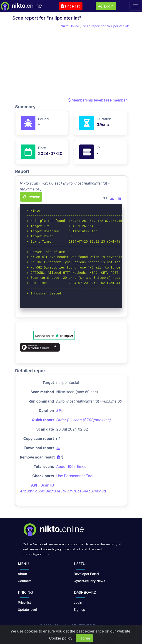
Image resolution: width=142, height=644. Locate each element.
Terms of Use (51, 633)
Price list (71, 6)
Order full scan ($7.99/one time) (84, 420)
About (22, 574)
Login (106, 6)
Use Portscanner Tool (75, 476)
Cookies (95, 633)
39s (60, 411)
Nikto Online (70, 26)
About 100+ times (71, 467)
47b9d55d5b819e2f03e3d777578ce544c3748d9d (63, 491)
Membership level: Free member (98, 100)
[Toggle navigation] (136, 6)
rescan (32, 197)
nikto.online (61, 625)
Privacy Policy (75, 633)
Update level (27, 610)
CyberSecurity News (90, 581)
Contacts (25, 581)
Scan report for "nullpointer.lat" (106, 26)
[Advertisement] (71, 63)
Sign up (80, 610)
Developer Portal (86, 574)
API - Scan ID (43, 485)
